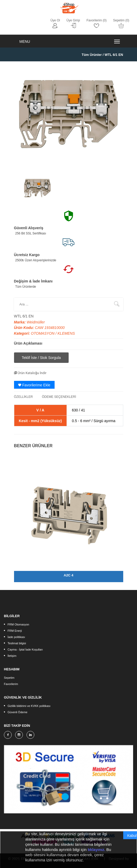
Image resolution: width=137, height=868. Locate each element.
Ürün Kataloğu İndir (30, 373)
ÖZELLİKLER (24, 397)
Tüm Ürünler (92, 55)
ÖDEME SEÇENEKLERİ (59, 397)
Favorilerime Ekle (34, 385)
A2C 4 (68, 575)
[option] (37, 188)
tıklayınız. (96, 854)
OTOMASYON (43, 333)
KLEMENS (66, 333)
